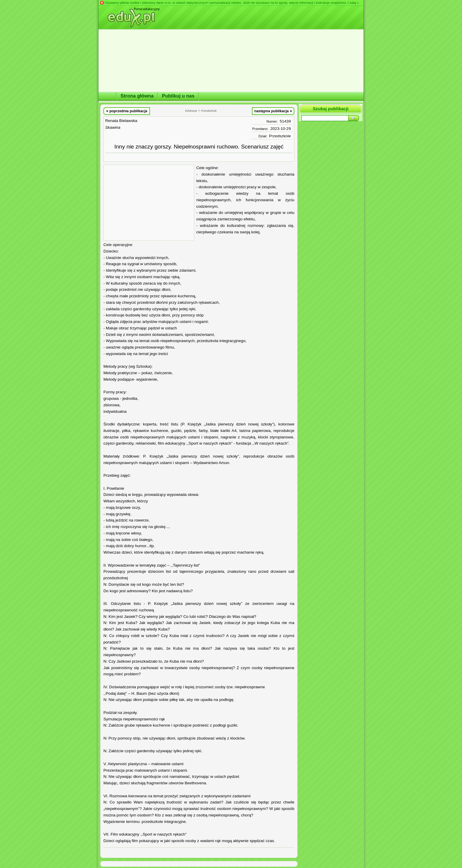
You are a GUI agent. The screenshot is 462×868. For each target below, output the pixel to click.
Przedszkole (280, 136)
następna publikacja (273, 111)
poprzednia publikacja (127, 111)
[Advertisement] (149, 203)
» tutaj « (353, 3)
